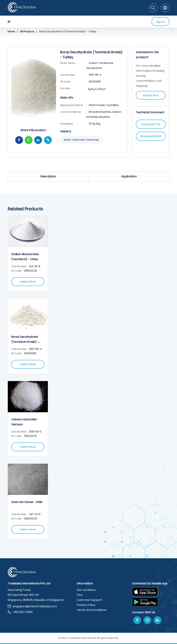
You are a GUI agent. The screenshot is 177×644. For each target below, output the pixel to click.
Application (129, 176)
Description (48, 176)
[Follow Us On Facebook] (137, 620)
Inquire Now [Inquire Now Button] (151, 95)
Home (11, 32)
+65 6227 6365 (20, 612)
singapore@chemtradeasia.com (32, 606)
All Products (27, 32)
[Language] (165, 8)
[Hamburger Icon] (9, 22)
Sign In (160, 22)
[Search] (153, 8)
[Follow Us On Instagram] (147, 620)
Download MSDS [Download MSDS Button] (151, 136)
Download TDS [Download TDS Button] (151, 124)
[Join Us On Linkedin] (158, 620)
